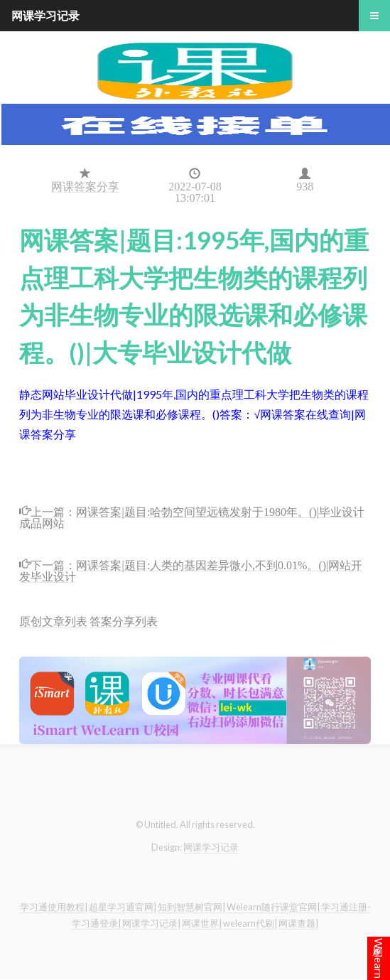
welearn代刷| (250, 923)
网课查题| (298, 923)
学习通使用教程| (54, 907)
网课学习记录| (151, 923)
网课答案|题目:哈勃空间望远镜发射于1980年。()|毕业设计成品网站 (192, 516)
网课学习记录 (211, 847)
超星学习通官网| (123, 907)
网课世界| (202, 923)
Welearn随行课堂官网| (273, 907)
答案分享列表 (124, 621)
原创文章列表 (53, 621)
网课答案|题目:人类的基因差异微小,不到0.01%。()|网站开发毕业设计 (191, 570)
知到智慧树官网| (191, 907)
